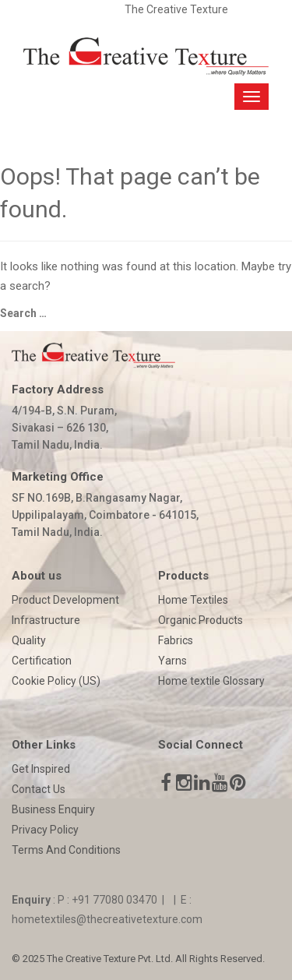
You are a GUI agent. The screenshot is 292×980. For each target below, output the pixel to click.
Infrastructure (46, 620)
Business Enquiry (53, 809)
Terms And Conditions (66, 850)
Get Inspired (41, 769)
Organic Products (201, 620)
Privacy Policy (45, 830)
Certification (42, 661)
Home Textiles (193, 600)
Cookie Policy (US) (56, 681)
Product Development (65, 600)
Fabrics (176, 640)
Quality (29, 640)
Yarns (172, 661)
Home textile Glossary (211, 681)
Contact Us (39, 789)
